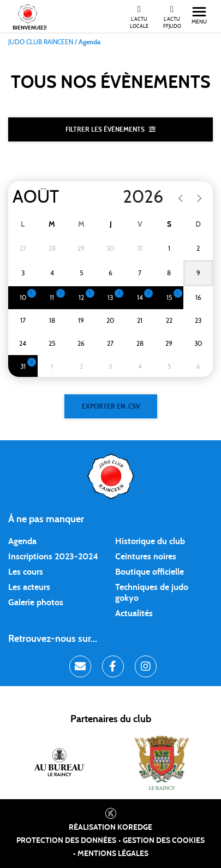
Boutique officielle (150, 572)
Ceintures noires (146, 557)
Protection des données (66, 841)
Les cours (26, 572)
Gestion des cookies (164, 841)
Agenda (22, 541)
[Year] (132, 197)
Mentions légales (113, 854)
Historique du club (150, 541)
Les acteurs (29, 587)
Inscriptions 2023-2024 (53, 557)
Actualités (134, 613)
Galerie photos (36, 603)
